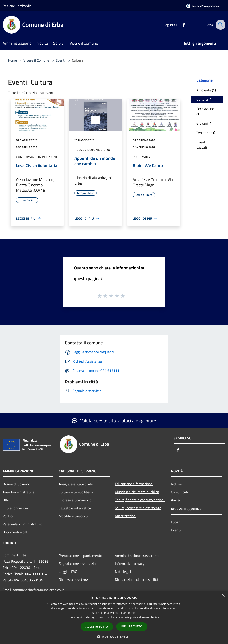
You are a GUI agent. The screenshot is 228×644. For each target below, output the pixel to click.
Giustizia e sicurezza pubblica (137, 492)
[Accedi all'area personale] (203, 6)
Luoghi (176, 522)
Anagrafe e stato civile (76, 484)
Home (12, 60)
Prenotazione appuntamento (80, 556)
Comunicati (180, 492)
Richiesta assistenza (74, 580)
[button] (114, 636)
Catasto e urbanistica (75, 508)
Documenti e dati (16, 532)
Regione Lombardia (17, 6)
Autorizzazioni (126, 516)
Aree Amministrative (18, 492)
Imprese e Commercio (75, 500)
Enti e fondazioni (15, 508)
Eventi (61, 60)
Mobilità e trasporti (73, 516)
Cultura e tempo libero (76, 492)
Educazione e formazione (134, 484)
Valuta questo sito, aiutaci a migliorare (114, 421)
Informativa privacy (130, 564)
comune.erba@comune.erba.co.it (38, 590)
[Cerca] (220, 25)
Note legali (123, 572)
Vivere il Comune (37, 60)
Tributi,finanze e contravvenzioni (140, 500)
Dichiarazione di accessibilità (136, 580)
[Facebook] (180, 25)
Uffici (7, 500)
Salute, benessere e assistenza (138, 508)
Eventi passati (202, 145)
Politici (8, 516)
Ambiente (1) (206, 90)
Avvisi (176, 500)
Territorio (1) (206, 133)
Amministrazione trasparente (137, 556)
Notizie (176, 484)
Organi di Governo (16, 484)
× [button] (223, 596)
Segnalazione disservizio (77, 564)
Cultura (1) (204, 99)
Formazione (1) (205, 111)
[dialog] (114, 617)
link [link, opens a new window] (157, 617)
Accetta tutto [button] (97, 627)
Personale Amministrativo (22, 524)
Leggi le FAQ (68, 572)
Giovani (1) (204, 123)
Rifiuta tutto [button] (132, 626)
